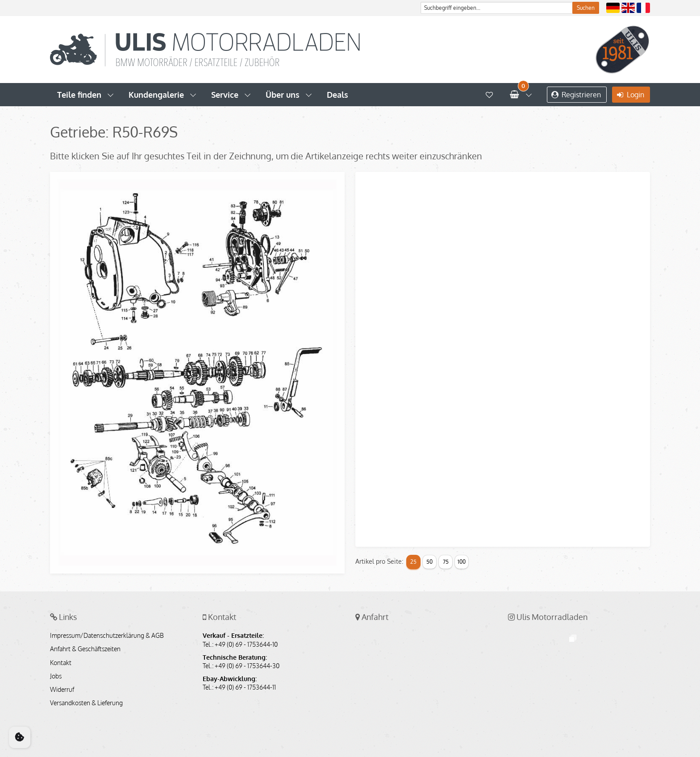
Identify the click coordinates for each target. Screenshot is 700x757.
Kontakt (61, 663)
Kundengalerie (156, 95)
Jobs (56, 676)
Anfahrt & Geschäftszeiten (85, 649)
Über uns (283, 95)
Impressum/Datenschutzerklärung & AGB (107, 636)
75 (446, 562)
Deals (337, 95)
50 (429, 562)
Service (225, 95)
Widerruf (62, 690)
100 (462, 562)
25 (413, 562)
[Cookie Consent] (20, 737)
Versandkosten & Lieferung (86, 703)
